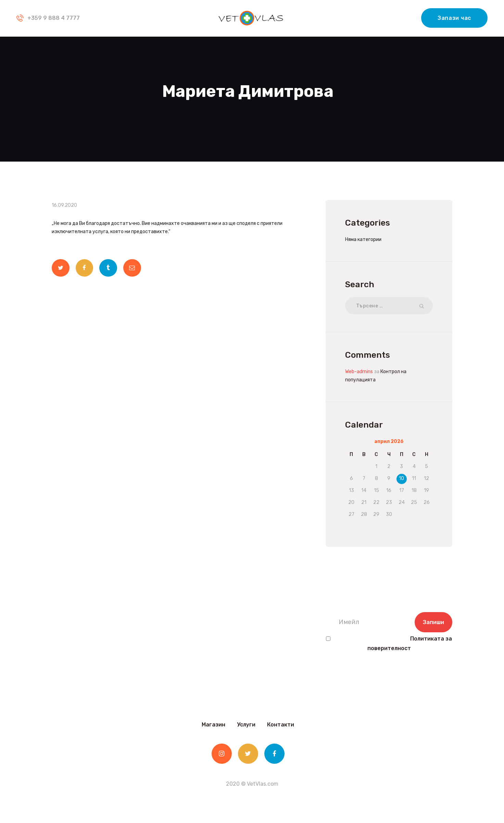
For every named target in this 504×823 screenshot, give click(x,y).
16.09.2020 (64, 205)
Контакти (281, 725)
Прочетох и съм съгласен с (389, 644)
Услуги (246, 725)
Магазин (213, 725)
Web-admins (359, 372)
